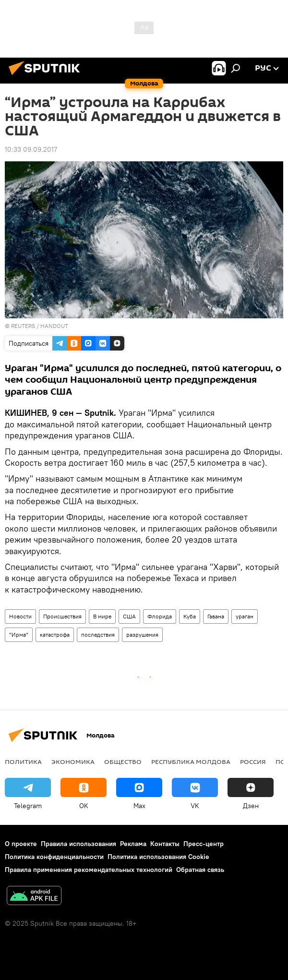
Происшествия (62, 616)
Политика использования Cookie (158, 857)
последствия (98, 635)
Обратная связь (200, 870)
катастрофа (55, 635)
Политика (23, 762)
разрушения (142, 635)
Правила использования (78, 844)
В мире (102, 616)
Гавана (216, 616)
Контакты (165, 844)
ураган (245, 616)
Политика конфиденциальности (54, 857)
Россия (253, 762)
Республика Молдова (191, 762)
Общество (123, 762)
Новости (20, 616)
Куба (190, 616)
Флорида (160, 616)
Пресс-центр (204, 844)
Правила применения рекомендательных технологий (89, 870)
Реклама (133, 844)
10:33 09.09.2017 (31, 149)
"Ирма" (19, 635)
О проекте (21, 844)
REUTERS (23, 326)
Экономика (73, 762)
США (129, 616)
